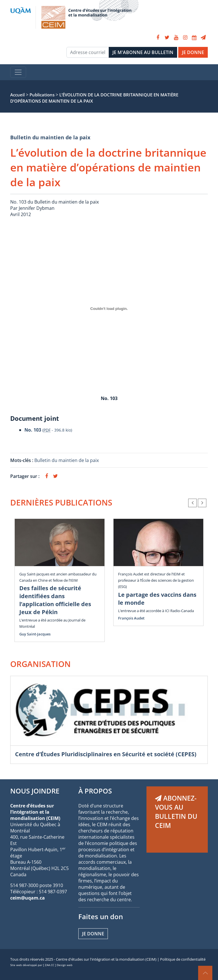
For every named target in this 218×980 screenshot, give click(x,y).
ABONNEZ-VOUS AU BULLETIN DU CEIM (176, 812)
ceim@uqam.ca (28, 898)
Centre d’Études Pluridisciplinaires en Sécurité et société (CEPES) (106, 754)
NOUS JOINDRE (35, 791)
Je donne (93, 934)
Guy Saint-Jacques (35, 634)
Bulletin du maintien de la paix (50, 137)
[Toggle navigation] (18, 72)
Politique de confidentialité (183, 959)
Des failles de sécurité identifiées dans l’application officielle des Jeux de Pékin (55, 600)
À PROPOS (95, 791)
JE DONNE (193, 52)
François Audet (131, 618)
